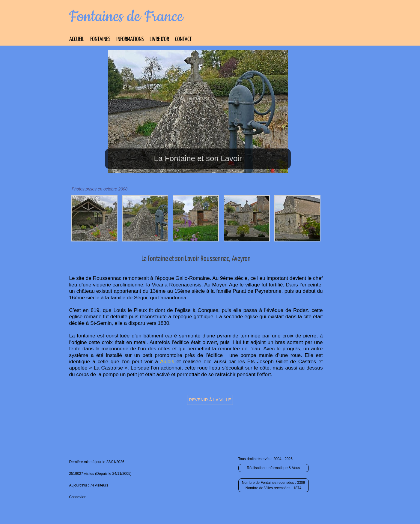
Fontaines (100, 39)
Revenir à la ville (210, 400)
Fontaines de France (126, 17)
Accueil (77, 39)
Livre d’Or (159, 39)
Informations (130, 39)
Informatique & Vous (284, 468)
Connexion (78, 497)
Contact (183, 39)
